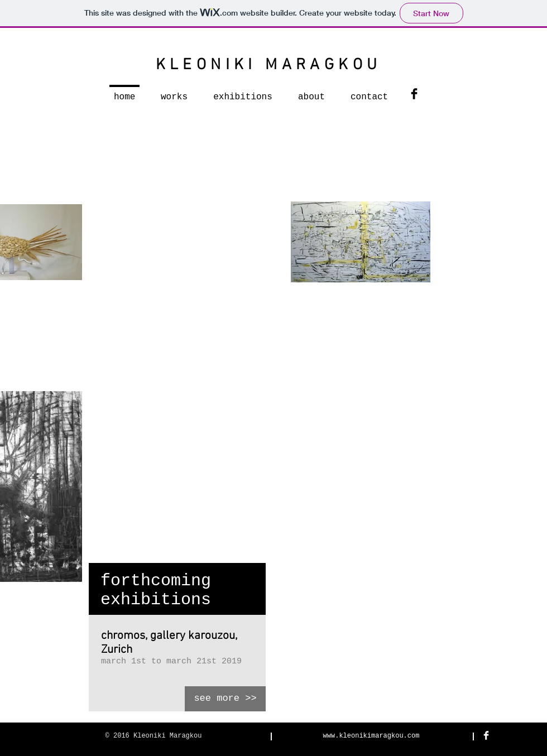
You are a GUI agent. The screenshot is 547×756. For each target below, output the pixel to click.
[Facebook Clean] (486, 735)
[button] (174, 92)
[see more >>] (225, 699)
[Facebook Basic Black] (414, 94)
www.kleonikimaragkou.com (371, 736)
